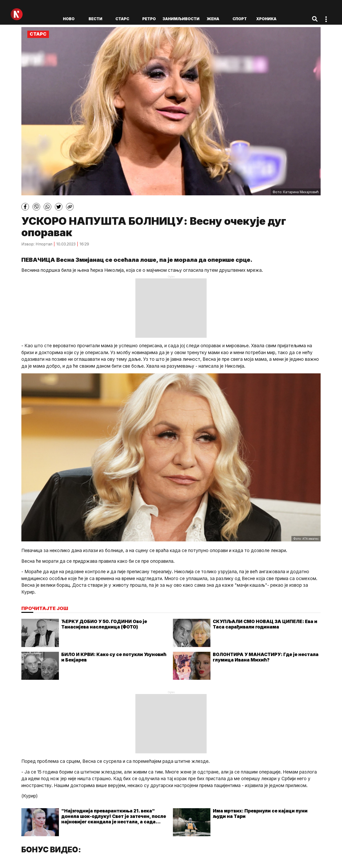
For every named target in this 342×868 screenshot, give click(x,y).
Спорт (240, 19)
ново (69, 19)
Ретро (149, 19)
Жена (213, 19)
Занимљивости (181, 19)
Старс (122, 19)
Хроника (266, 19)
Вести (95, 19)
